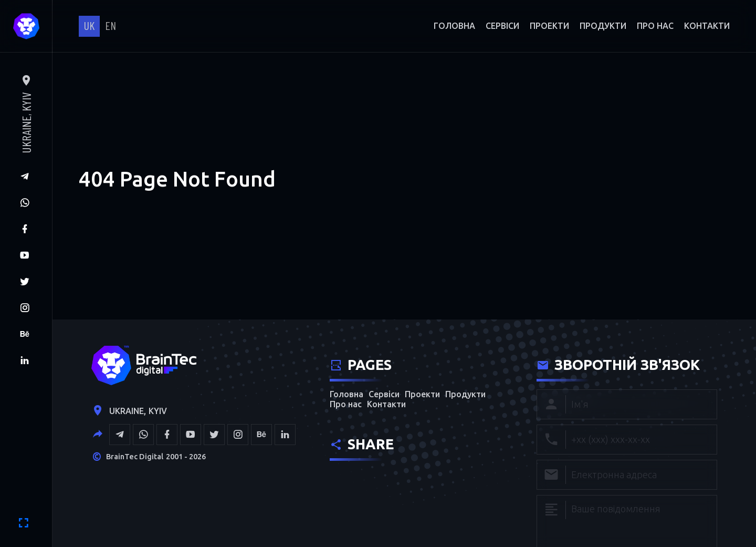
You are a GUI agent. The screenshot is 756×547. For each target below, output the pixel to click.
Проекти (549, 26)
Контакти (707, 26)
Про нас (655, 26)
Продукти (603, 26)
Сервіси (502, 26)
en (111, 25)
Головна (454, 26)
